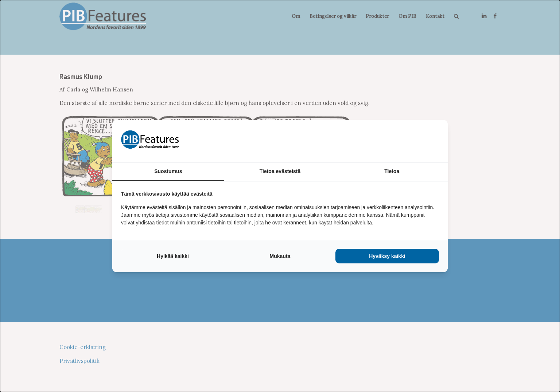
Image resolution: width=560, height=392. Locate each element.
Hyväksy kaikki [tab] (387, 256)
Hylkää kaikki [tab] (173, 256)
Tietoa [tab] (392, 171)
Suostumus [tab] (168, 171)
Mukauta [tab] (280, 256)
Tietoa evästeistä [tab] (280, 171)
